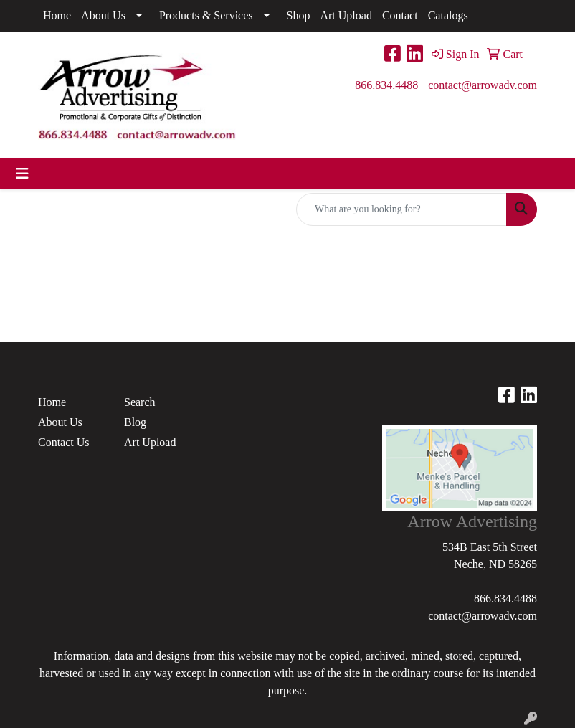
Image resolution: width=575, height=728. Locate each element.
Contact (400, 15)
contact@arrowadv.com (483, 85)
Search (140, 402)
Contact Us (64, 442)
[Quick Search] (401, 209)
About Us (103, 15)
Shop (299, 15)
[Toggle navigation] (22, 174)
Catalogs (448, 15)
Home (57, 15)
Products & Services (206, 15)
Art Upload (346, 15)
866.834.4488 (386, 85)
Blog (135, 422)
